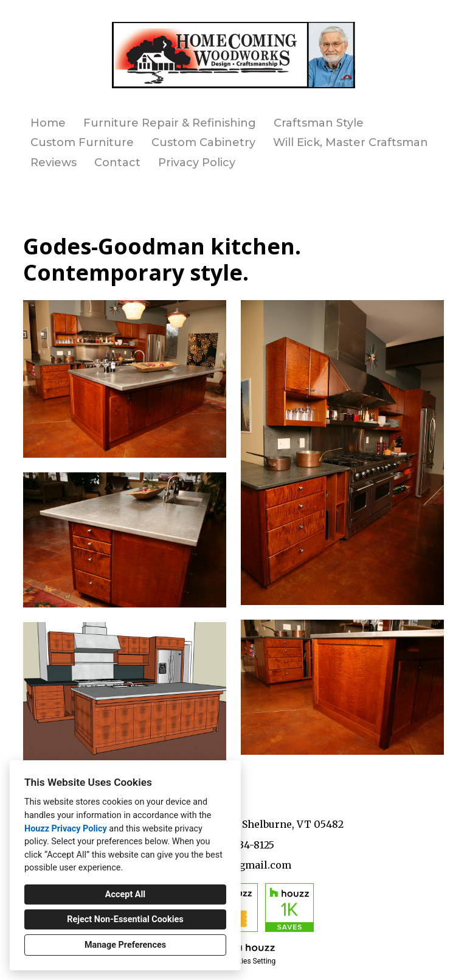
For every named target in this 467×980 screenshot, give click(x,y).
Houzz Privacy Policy (66, 829)
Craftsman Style (319, 123)
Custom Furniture (82, 142)
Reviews (54, 163)
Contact (117, 163)
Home (48, 123)
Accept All (125, 894)
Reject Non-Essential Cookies (125, 919)
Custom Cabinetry (203, 142)
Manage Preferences (125, 945)
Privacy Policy (197, 163)
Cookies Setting (251, 961)
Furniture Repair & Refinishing (170, 123)
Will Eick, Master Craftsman (351, 142)
